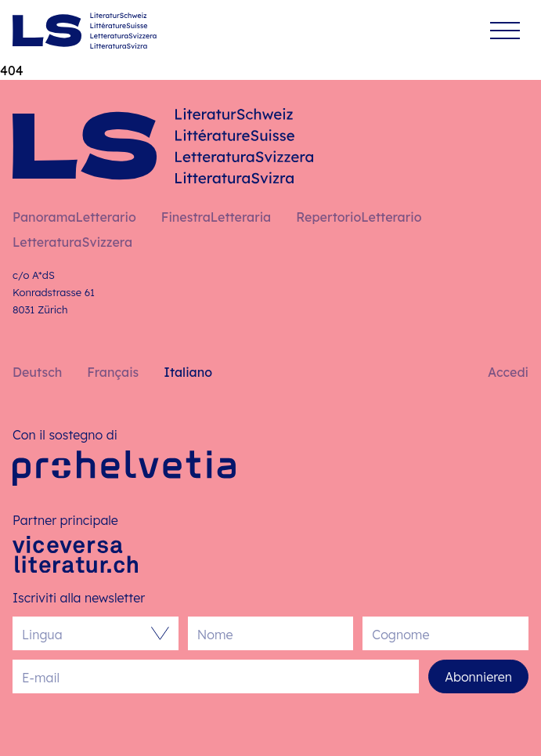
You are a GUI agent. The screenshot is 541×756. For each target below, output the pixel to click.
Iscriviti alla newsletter (79, 598)
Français (113, 372)
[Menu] (505, 31)
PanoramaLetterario (74, 217)
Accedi (508, 372)
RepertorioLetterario (359, 217)
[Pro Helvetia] (124, 468)
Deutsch (37, 372)
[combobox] (88, 633)
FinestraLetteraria (216, 217)
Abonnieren (478, 677)
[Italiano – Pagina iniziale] (85, 31)
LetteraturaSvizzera (72, 242)
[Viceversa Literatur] (75, 554)
